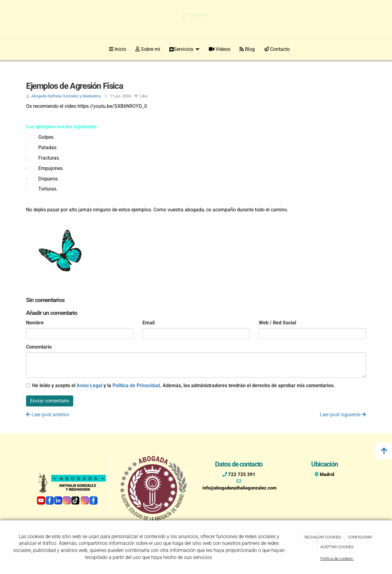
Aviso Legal (89, 385)
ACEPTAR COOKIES (337, 547)
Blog (247, 49)
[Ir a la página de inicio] (25, 49)
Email (149, 323)
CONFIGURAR (360, 537)
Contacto (277, 49)
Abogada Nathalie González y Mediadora (66, 96)
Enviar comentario (50, 401)
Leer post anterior (48, 415)
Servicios (185, 49)
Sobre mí (148, 49)
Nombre (35, 323)
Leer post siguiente (343, 415)
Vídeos (220, 49)
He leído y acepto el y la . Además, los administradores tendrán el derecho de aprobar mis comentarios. (184, 385)
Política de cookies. (337, 559)
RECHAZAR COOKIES (323, 537)
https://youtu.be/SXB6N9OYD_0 (112, 106)
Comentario (39, 347)
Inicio (118, 49)
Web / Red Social (277, 323)
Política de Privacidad (136, 385)
